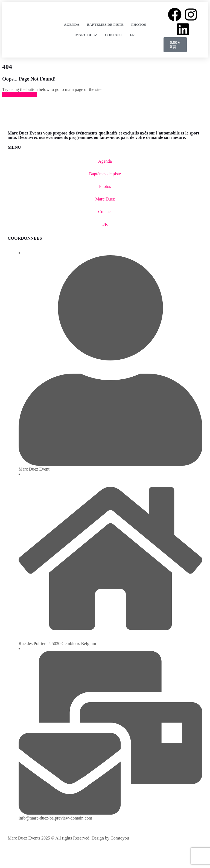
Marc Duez (86, 35)
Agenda (72, 25)
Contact (113, 35)
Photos (139, 25)
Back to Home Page (20, 94)
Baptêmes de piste (105, 25)
